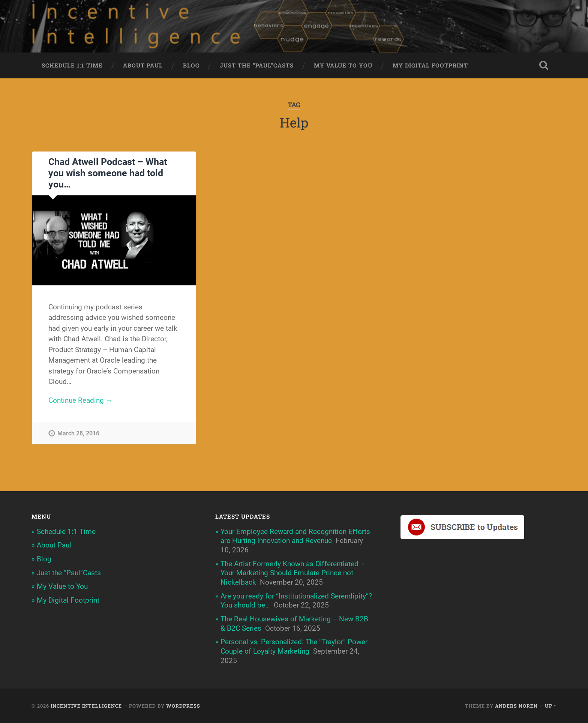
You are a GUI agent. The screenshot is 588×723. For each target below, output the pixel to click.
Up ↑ (551, 706)
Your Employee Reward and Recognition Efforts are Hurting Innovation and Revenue (295, 536)
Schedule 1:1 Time (72, 65)
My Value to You (343, 65)
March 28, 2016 (78, 433)
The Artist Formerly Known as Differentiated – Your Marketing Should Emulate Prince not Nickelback (293, 573)
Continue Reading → (81, 400)
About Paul (143, 65)
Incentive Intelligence (86, 706)
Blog (191, 65)
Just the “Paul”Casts (257, 65)
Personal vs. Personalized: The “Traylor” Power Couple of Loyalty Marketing (294, 646)
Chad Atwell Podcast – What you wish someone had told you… (108, 173)
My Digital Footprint (430, 65)
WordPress (183, 706)
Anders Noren (516, 706)
